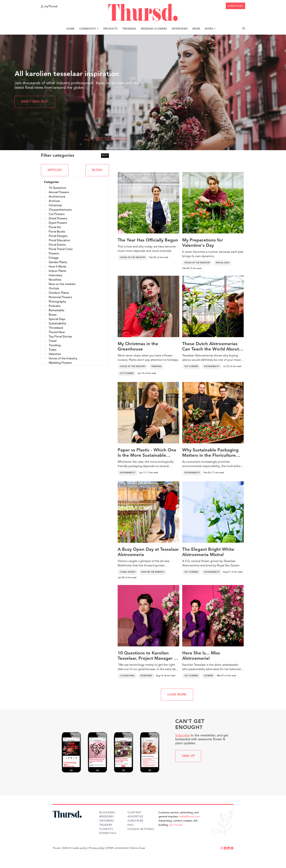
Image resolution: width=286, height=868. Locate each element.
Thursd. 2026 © (62, 848)
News (196, 29)
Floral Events (128, 572)
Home (70, 29)
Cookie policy (79, 848)
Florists (106, 829)
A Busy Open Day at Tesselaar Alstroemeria (148, 552)
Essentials (108, 833)
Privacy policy (97, 848)
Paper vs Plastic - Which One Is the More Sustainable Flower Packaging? (147, 453)
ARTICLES (55, 170)
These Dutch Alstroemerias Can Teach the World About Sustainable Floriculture (211, 347)
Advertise (135, 817)
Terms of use (138, 848)
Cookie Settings (141, 829)
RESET (105, 156)
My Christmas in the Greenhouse (138, 347)
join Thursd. (176, 825)
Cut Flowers (127, 373)
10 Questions (127, 676)
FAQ (131, 825)
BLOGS (97, 170)
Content (135, 813)
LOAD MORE (177, 695)
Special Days (223, 263)
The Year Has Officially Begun (148, 240)
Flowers (209, 676)
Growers (107, 821)
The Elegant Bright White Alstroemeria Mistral (208, 552)
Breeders (107, 817)
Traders (106, 825)
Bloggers (107, 813)
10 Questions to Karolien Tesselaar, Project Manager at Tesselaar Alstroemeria (148, 656)
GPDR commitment (117, 848)
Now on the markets (153, 572)
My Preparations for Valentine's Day (203, 243)
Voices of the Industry (133, 258)
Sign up (188, 756)
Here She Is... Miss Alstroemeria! (201, 656)
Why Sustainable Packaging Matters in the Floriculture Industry (210, 453)
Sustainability (212, 366)
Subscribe (182, 736)
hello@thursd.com (189, 817)
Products (111, 29)
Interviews (180, 29)
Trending (129, 29)
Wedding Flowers (154, 29)
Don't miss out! (35, 102)
